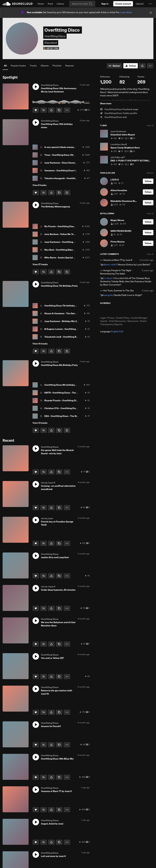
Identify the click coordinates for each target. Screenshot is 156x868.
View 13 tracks (40, 423)
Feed (50, 4)
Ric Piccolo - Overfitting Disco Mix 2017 (65, 226)
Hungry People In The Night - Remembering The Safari (116, 272)
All (5, 66)
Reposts (70, 66)
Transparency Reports (111, 324)
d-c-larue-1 (108, 278)
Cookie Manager (139, 318)
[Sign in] (105, 4)
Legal (103, 318)
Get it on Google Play (132, 310)
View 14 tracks (40, 344)
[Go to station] (114, 66)
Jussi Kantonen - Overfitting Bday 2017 (64, 242)
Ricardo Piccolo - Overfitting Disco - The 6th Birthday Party (75, 400)
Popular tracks (18, 66)
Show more (106, 103)
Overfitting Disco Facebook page (119, 109)
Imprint (104, 321)
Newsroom (133, 321)
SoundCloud (18, 4)
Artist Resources (117, 321)
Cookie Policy (123, 318)
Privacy (111, 318)
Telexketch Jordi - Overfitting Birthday (64, 337)
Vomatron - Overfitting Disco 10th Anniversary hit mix (72, 171)
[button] (150, 4)
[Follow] (131, 66)
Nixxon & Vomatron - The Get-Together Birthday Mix (71, 313)
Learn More (126, 12)
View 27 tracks (40, 264)
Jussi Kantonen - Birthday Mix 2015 (62, 321)
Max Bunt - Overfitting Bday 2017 (61, 250)
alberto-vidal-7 (110, 265)
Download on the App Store (110, 310)
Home (41, 4)
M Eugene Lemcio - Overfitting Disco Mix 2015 (68, 329)
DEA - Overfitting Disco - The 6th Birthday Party (69, 416)
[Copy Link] (59, 110)
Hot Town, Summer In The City (118, 291)
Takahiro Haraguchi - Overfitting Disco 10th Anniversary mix (75, 178)
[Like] (36, 110)
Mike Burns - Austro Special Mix (61, 258)
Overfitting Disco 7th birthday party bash (65, 306)
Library (60, 4)
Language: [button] (112, 331)
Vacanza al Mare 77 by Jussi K (118, 260)
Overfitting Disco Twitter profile (119, 113)
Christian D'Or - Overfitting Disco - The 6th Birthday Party (74, 408)
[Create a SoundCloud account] (123, 4)
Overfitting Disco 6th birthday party (63, 385)
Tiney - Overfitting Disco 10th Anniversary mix (68, 155)
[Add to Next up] (67, 193)
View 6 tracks (39, 185)
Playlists (57, 66)
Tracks (33, 66)
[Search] (82, 4)
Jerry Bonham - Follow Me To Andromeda (65, 234)
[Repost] (44, 110)
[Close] (151, 13)
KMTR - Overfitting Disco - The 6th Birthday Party (70, 393)
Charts (143, 321)
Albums (45, 66)
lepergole (108, 295)
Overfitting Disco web (113, 117)
